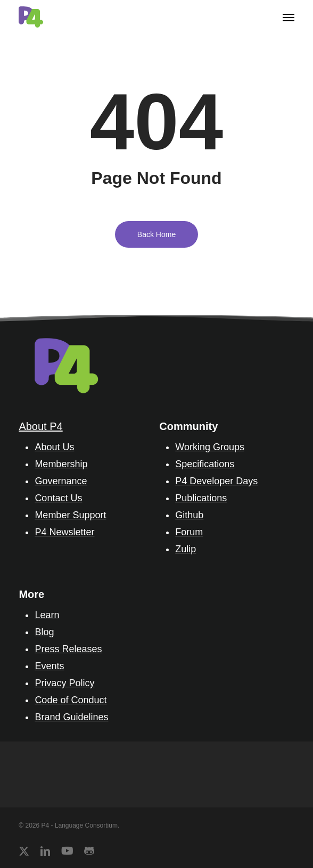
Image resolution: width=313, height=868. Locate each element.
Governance (61, 481)
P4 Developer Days (216, 481)
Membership (61, 464)
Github (189, 515)
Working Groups (210, 447)
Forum (189, 532)
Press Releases (68, 649)
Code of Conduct (71, 700)
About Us (54, 447)
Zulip (186, 549)
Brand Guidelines (71, 717)
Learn (47, 615)
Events (49, 666)
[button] (289, 17)
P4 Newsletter (64, 532)
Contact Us (58, 498)
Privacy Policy (64, 683)
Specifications (205, 464)
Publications (201, 498)
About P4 (40, 426)
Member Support (70, 515)
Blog (44, 632)
